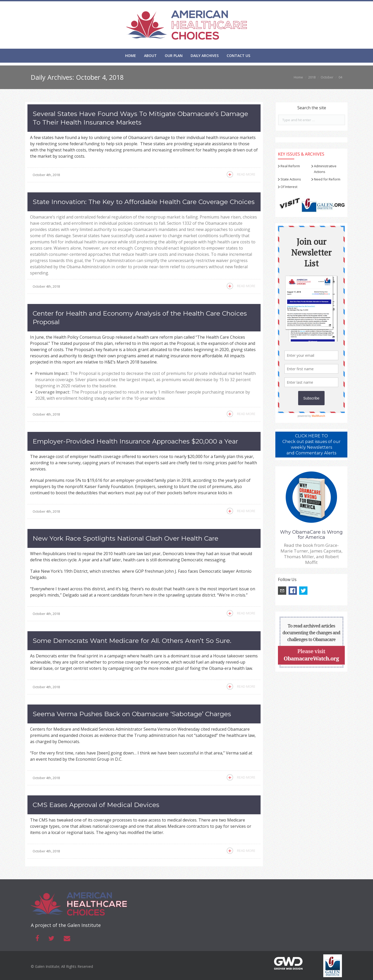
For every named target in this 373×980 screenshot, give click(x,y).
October (327, 77)
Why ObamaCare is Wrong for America (311, 535)
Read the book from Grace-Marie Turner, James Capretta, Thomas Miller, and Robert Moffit (311, 554)
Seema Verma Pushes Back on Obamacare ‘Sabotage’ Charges (132, 714)
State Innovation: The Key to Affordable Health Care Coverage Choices (144, 202)
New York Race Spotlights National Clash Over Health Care (125, 538)
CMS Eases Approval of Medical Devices (96, 805)
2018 (312, 77)
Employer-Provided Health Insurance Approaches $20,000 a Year (135, 441)
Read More (246, 174)
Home (298, 77)
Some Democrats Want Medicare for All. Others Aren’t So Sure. (132, 641)
